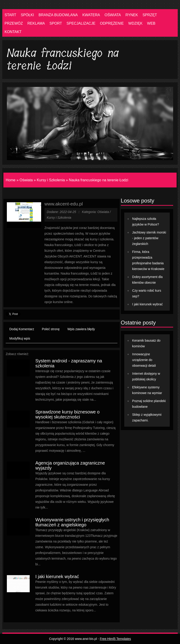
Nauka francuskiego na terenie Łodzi (99, 180)
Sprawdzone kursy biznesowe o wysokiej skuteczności (67, 414)
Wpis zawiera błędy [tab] (81, 329)
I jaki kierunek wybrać (57, 576)
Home (11, 180)
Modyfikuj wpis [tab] (20, 338)
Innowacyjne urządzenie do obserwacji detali (144, 360)
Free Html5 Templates (115, 639)
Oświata (26, 180)
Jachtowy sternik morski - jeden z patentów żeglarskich (149, 238)
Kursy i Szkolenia (51, 180)
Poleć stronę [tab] (51, 329)
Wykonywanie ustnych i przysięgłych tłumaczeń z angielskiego (72, 522)
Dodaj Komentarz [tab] (22, 329)
